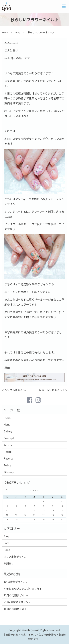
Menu (7, 424)
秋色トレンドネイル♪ (52, 390)
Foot (7, 543)
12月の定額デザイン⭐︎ (16, 595)
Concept (9, 438)
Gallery (8, 431)
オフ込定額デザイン (15, 557)
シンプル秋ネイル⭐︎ (15, 390)
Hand (7, 550)
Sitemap (9, 472)
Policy (7, 465)
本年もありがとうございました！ (23, 589)
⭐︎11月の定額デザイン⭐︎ (17, 602)
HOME (5, 32)
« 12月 (7, 490)
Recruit (8, 452)
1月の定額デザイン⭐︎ (15, 582)
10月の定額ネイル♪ (15, 609)
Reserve (9, 458)
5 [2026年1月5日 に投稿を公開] (16, 506)
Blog (18, 32)
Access (8, 445)
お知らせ (9, 563)
